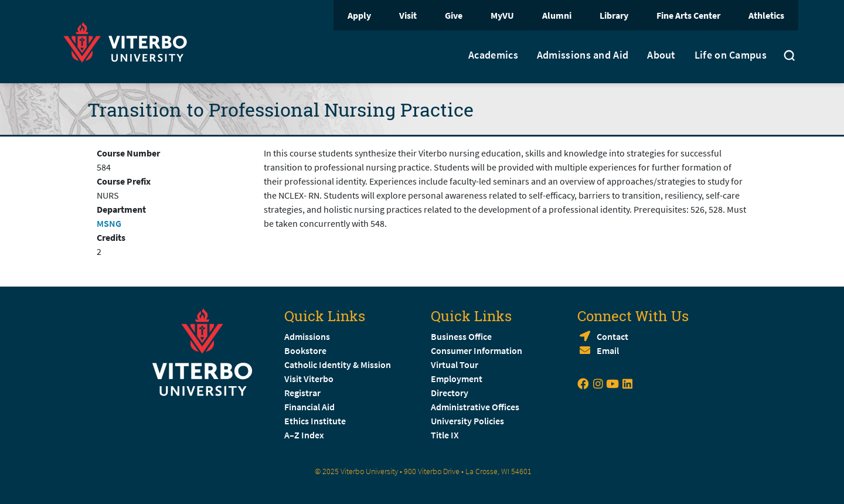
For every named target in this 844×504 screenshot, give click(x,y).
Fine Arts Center (688, 15)
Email (608, 350)
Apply (359, 15)
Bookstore (305, 350)
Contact (612, 336)
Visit (408, 15)
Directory (450, 393)
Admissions (307, 336)
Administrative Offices (475, 407)
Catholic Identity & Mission (338, 365)
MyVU (502, 15)
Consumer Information (477, 350)
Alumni (557, 15)
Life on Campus (731, 55)
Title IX (445, 435)
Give (454, 15)
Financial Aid (309, 407)
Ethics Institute (315, 421)
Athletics (766, 15)
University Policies (467, 421)
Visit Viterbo (309, 379)
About (661, 55)
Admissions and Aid (583, 55)
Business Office (461, 336)
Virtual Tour (455, 365)
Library (614, 15)
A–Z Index (304, 435)
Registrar (302, 393)
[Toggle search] (789, 57)
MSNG (109, 223)
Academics (493, 55)
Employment (457, 379)
